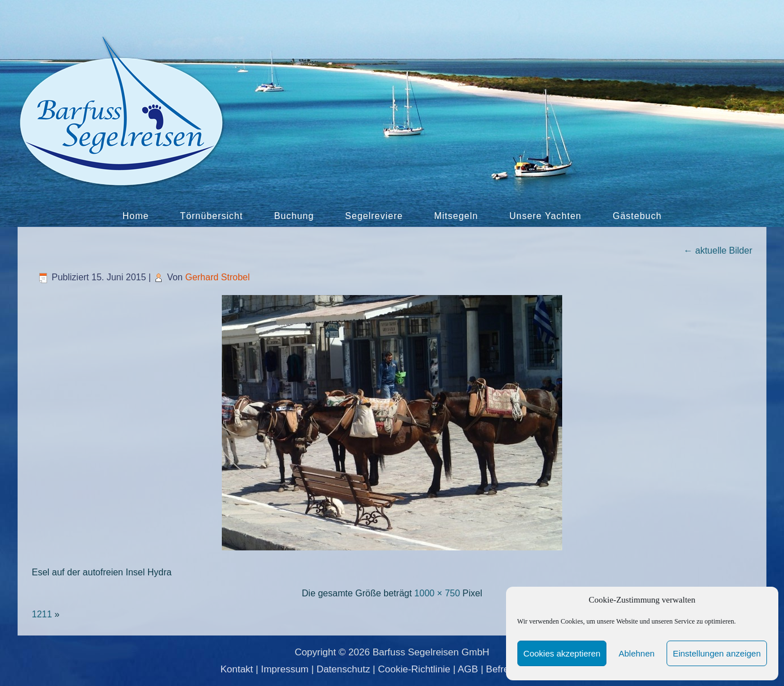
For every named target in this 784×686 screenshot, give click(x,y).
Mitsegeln (456, 216)
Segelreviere (374, 216)
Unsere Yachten (545, 216)
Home (136, 216)
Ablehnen (636, 653)
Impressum (285, 669)
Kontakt (237, 669)
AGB (468, 669)
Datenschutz (343, 669)
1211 (42, 614)
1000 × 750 (437, 593)
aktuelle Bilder (718, 251)
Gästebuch (637, 216)
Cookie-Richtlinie (414, 669)
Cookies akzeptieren (562, 653)
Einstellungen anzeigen (717, 653)
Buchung (294, 216)
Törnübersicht (211, 216)
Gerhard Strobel (217, 277)
